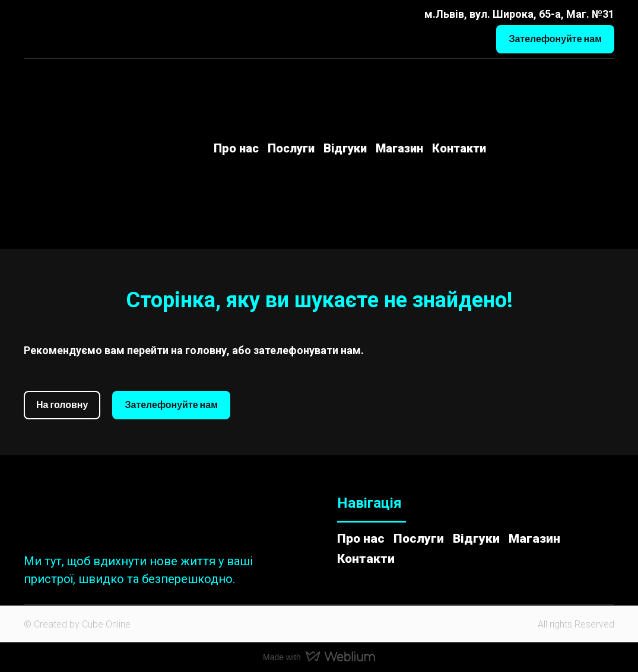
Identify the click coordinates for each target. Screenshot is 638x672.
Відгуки (345, 148)
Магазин (399, 148)
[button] (555, 39)
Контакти (459, 148)
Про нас (236, 148)
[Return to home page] (77, 148)
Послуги (291, 148)
